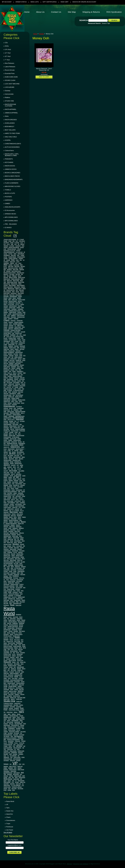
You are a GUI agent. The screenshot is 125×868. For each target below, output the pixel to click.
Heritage (11, 421)
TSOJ (10, 746)
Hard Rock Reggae (20, 411)
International (7, 442)
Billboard (14, 276)
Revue (9, 633)
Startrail (6, 691)
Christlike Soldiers (17, 324)
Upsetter (15, 754)
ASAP (18, 262)
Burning (6, 301)
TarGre (23, 717)
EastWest (14, 367)
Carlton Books (13, 312)
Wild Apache (18, 776)
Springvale (6, 689)
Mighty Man (15, 536)
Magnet (14, 514)
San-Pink (19, 656)
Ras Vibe (6, 603)
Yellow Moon (7, 785)
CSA (20, 341)
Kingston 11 (16, 485)
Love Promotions (20, 506)
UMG (18, 749)
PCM (10, 576)
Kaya (21, 480)
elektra (18, 368)
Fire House (9, 382)
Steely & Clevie (13, 691)
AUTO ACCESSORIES (12, 147)
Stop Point (11, 694)
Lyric (10, 510)
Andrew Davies (21, 257)
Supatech (16, 708)
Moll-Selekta (17, 541)
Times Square (12, 730)
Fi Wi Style (22, 379)
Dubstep (8, 91)
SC (4, 659)
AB (18, 244)
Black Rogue (7, 284)
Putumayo (11, 595)
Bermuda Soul (20, 273)
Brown (14, 298)
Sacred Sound (7, 656)
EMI (22, 368)
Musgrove (6, 549)
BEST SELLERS (10, 130)
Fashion (9, 376)
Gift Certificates (50, 2)
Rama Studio (17, 600)
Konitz (13, 490)
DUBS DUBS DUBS (11, 77)
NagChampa (7, 554)
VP (15, 763)
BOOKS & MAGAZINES (13, 173)
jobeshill (6, 471)
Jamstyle (13, 465)
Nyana (8, 566)
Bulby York (15, 300)
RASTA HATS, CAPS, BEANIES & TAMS (12, 155)
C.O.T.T (17, 304)
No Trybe (16, 563)
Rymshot (22, 652)
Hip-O (19, 426)
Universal (14, 752)
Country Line (18, 333)
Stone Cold (6, 693)
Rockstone (19, 643)
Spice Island (15, 685)
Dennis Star (12, 351)
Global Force (7, 401)
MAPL (15, 517)
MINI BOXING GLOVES (13, 186)
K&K (17, 477)
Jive (12, 469)
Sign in (75, 2)
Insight (19, 439)
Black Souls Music (8, 287)
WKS (16, 777)
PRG (14, 591)
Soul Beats (6, 680)
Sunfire (21, 705)
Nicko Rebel (13, 560)
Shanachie (7, 662)
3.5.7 (17, 241)
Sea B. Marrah (12, 660)
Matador (13, 525)
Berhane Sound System (10, 273)
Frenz (15, 389)
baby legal (11, 266)
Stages (16, 689)
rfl (17, 633)
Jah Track (17, 455)
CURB (5, 344)
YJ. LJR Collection (16, 785)
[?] (15, 236)
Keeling (9, 482)
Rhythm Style (16, 636)
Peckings (16, 576)
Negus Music (19, 555)
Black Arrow (21, 277)
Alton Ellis (13, 255)
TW (23, 748)
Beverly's (6, 274)
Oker (8, 568)
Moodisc (16, 544)
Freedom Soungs (8, 389)
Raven (10, 617)
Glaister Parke (22, 400)
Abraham (6, 246)
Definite (5, 351)
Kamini (15, 479)
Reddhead (21, 623)
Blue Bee (21, 290)
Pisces (5, 583)
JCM (18, 467)
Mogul (12, 541)
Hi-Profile (6, 423)
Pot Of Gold (19, 587)
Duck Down (18, 363)
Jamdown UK (18, 462)
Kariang (11, 480)
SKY (9, 670)
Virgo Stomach (17, 759)
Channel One (21, 317)
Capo (22, 307)
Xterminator (21, 780)
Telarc (21, 720)
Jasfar (21, 465)
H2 (12, 410)
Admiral (6, 247)
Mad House (14, 512)
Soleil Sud (6, 673)
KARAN (6, 480)
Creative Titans (12, 338)
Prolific (10, 592)
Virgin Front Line (8, 759)
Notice (5, 565)
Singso (11, 667)
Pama (5, 574)
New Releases (10, 63)
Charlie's (10, 319)
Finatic (19, 381)
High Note (12, 423)
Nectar (13, 555)
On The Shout (18, 568)
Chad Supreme (21, 315)
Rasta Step (18, 605)
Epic (16, 370)
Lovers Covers (7, 507)
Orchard (6, 571)
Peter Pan (22, 578)
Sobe (23, 672)
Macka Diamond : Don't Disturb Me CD (44, 69)
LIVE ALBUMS (10, 87)
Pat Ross (23, 574)
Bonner (22, 292)
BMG (13, 292)
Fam (18, 374)
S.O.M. (14, 654)
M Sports (17, 510)
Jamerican (6, 463)
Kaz (24, 480)
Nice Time (6, 560)
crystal (16, 341)
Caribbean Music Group (14, 311)
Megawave (6, 530)
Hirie (23, 426)
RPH (9, 649)
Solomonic (11, 675)
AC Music (12, 246)
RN (4, 641)
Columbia (6, 330)
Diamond (18, 351)
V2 (8, 756)
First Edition (16, 382)
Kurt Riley (10, 493)
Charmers (13, 321)
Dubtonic (11, 363)
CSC (24, 341)
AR (4, 260)
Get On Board (19, 395)
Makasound (7, 515)
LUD (5, 509)
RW (14, 652)
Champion (13, 317)
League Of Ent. (7, 496)
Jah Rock (12, 454)
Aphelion (21, 258)
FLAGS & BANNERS (12, 183)
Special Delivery (20, 683)
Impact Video (12, 435)
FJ (25, 382)
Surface (22, 710)
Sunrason (19, 707)
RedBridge (15, 623)
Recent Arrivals (10, 70)
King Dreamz (19, 484)
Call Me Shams (13, 306)
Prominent (15, 592)
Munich (22, 547)
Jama (16, 459)
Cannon (6, 307)
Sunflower (6, 707)
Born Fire (6, 295)
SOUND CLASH (10, 80)
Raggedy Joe (12, 599)
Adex (23, 246)
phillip (5, 581)
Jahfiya (10, 457)
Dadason (11, 346)
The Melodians (18, 724)
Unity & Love (7, 752)
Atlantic (12, 263)
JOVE (12, 472)
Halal (5, 411)
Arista (13, 260)
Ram (11, 600)
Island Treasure (20, 449)
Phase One (13, 580)
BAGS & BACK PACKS (12, 176)
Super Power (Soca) (14, 710)
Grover (11, 408)
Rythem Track (7, 654)
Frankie (21, 387)
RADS (5, 598)
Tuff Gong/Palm (17, 748)
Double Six (18, 360)
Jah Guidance (20, 452)
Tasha (5, 719)
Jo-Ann (19, 469)
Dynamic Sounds (14, 365)
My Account (7, 2)
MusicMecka (15, 551)
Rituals (11, 640)
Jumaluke (6, 476)
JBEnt (14, 467)
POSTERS (8, 197)
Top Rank (16, 735)
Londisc (12, 504)
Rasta (12, 605)
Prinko (18, 591)
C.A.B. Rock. (11, 304)
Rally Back (6, 600)
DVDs (7, 46)
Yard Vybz (18, 784)
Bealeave (9, 269)
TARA (18, 717)
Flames (5, 384)
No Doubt (17, 562)
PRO (22, 591)
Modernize (6, 541)
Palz (22, 573)
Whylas (11, 776)
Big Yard (9, 276)
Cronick (6, 340)
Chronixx (11, 325)
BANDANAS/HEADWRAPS (14, 180)
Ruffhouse (6, 651)
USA (5, 756)
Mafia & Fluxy (7, 514)
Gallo (10, 392)
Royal (20, 648)
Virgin (23, 757)
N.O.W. (15, 552)
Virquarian (6, 760)
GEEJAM (6, 393)
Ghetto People (19, 397)
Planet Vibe (11, 583)
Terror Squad (10, 722)
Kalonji (10, 479)
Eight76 (13, 368)
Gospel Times (16, 403)
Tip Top (18, 730)
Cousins (6, 335)
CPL (21, 335)
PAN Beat (10, 574)
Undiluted (6, 751)
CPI (17, 335)
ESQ (10, 371)
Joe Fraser (13, 471)
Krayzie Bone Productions (10, 491)
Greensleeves (9, 406)
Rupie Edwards (14, 651)
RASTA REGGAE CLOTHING (10, 105)
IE (13, 434)
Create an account (88, 2)
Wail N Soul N (13, 766)
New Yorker (18, 559)
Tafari (5, 714)
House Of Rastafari (20, 429)
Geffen (19, 393)
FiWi (22, 382)
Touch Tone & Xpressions (10, 738)
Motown (9, 546)
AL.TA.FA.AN (19, 252)
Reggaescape (7, 630)
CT (4, 343)
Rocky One (7, 645)
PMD (17, 586)
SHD (18, 662)
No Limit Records (8, 563)
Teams (9, 720)
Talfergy (14, 714)
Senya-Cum (20, 660)
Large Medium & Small (10, 495)
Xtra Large (7, 782)
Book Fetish (7, 293)
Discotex (11, 355)
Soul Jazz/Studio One (16, 680)
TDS (5, 720)
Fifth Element (7, 381)
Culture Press (14, 343)
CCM (8, 315)
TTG (14, 746)
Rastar (5, 617)
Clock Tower (18, 327)
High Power (15, 424)
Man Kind (13, 515)
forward (10, 386)
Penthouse (8, 578)
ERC (20, 370)
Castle (10, 314)
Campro (20, 306)
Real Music (13, 618)
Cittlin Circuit (20, 325)
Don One (12, 360)
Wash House (21, 769)
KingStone (10, 487)
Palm (18, 573)
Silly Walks (17, 664)
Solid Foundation (14, 673)
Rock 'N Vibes (12, 643)
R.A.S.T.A (14, 597)
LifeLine (20, 498)
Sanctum (12, 657)
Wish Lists (35, 2)
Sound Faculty (11, 683)
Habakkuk (16, 410)
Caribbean (14, 309)
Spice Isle (21, 685)
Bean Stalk (16, 269)
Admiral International (14, 247)
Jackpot (6, 452)
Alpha (15, 254)
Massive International (11, 523)
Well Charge (17, 773)
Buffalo (5, 300)
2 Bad (10, 241)
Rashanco (6, 605)
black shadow (12, 285)
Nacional (20, 552)
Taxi (14, 719)
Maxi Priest (12, 527)
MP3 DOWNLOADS (11, 221)
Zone (13, 790)
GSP (15, 408)
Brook (10, 298)
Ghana (5, 397)
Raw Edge (16, 617)
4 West (12, 243)
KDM (5, 482)
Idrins (10, 434)
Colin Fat (11, 329)
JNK (15, 469)
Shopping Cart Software (81, 864)
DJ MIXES (8, 228)
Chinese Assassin (19, 322)
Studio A (13, 699)
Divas (21, 355)
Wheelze (6, 776)
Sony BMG (15, 678)
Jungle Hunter (18, 476)
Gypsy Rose (7, 410)
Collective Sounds (18, 329)
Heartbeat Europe (20, 416)
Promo (20, 592)
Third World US (15, 725)
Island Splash (11, 449)
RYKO (18, 652)
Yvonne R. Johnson (17, 787)
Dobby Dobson (18, 357)
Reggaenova (19, 628)
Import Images (7, 437)
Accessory (18, 246)
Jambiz (11, 462)
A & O (8, 244)
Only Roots (13, 570)
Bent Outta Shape (16, 271)
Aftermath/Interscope (9, 252)
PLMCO (21, 584)
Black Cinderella (16, 279)
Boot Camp (21, 293)
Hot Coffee (6, 429)
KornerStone (19, 490)
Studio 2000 (7, 699)
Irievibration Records (12, 443)
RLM (22, 640)
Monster (20, 542)
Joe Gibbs (21, 471)
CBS (5, 315)
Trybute (5, 746)
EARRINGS (9, 200)
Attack (5, 265)
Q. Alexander (18, 595)
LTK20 (24, 507)
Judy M (13, 474)
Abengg (22, 244)
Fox (4, 387)
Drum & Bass (11, 362)
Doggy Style (13, 359)
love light (12, 506)
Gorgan (10, 403)
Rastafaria (18, 614)
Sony (9, 678)
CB (24, 314)
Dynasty (22, 365)
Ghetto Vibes (7, 398)
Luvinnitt (17, 509)
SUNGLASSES (10, 123)
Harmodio (6, 413)
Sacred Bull (20, 654)
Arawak (8, 260)
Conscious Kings (8, 332)
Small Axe (20, 670)
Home (35, 34)
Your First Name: (13, 840)
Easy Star (20, 367)
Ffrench (16, 379)
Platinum (17, 583)
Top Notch (16, 733)
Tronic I (16, 743)
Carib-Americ (7, 309)
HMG (11, 427)
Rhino (12, 634)
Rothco (16, 648)
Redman (6, 625)
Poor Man (12, 587)
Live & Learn (10, 501)
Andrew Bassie (12, 257)
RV (11, 652)
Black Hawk (16, 281)
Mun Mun (16, 547)
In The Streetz (16, 437)
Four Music (22, 386)
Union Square (13, 751)
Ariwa (17, 260)
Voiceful (18, 760)
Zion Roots (20, 788)
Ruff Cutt (20, 649)
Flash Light (11, 384)
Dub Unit (6, 363)
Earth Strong (7, 367)
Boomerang (14, 293)
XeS (13, 781)
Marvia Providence (13, 520)
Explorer (20, 373)
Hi (18, 421)
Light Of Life (7, 499)
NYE (12, 566)
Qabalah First (7, 597)
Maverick (6, 527)
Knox (8, 488)
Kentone (21, 482)
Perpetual (16, 578)
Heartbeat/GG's (8, 418)
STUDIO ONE (9, 101)
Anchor (5, 257)
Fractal (16, 387)
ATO (16, 263)
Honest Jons (17, 427)
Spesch (5, 685)
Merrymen (6, 533)
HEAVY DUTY (11, 419)
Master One (21, 523)
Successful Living (8, 705)
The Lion (11, 724)
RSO (12, 649)
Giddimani (14, 400)
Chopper (6, 324)
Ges (14, 395)
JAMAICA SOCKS (11, 169)
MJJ (15, 539)
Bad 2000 (17, 266)
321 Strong (22, 241)
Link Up (13, 499)
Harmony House (15, 413)
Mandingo (19, 515)
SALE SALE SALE (11, 137)
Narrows (13, 554)
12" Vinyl (8, 53)
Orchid (10, 571)
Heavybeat (20, 419)
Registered (15, 630)
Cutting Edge (11, 344)
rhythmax (6, 638)
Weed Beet (13, 771)
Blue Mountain (7, 292)
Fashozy (6, 378)
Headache (9, 415)
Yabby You (23, 782)
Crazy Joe (9, 336)
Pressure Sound (8, 591)
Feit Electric (10, 379)
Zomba (9, 790)
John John (6, 472)
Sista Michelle (20, 667)
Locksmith (6, 504)
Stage (12, 689)
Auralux (10, 265)
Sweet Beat (10, 712)
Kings (11, 485)
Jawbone (9, 467)
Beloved (8, 271)
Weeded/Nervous (8, 773)
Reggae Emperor (13, 625)
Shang (14, 662)
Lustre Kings (10, 509)
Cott (13, 333)
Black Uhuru (17, 287)
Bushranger (12, 303)
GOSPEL (8, 140)
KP (24, 490)
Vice (11, 757)
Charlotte (16, 319)
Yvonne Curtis (7, 787)
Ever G (15, 373)
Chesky (5, 322)
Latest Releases (10, 67)
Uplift (10, 754)
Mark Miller (14, 519)
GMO (16, 401)
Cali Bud (6, 306)
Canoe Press (12, 307)
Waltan (5, 768)
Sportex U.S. (11, 688)
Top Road (22, 735)
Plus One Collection (9, 586)
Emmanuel (7, 370)
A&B (12, 244)
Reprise (10, 631)
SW (4, 712)
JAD (10, 452)
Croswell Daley (13, 340)
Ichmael (6, 434)
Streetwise (6, 697)
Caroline (19, 312)
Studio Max (19, 699)
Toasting (6, 731)
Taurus (10, 719)
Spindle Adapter (12, 686)
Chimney (11, 322)
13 (18, 239)
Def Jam (22, 349)
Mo (18, 539)
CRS (12, 341)
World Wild (16, 779)
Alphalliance (7, 255)
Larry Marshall (20, 495)
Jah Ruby (19, 454)
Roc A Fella (17, 641)
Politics (21, 586)
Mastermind (7, 525)
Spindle (5, 686)
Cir (15, 325)
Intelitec (10, 440)
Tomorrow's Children (14, 731)
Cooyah (23, 332)
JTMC (18, 472)
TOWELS (8, 190)
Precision (18, 589)
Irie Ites (20, 442)
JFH (9, 469)
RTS (16, 649)
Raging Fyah (19, 599)
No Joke (23, 562)
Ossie (15, 571)
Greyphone (19, 406)
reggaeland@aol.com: (15, 845)
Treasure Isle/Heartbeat (13, 739)
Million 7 (10, 538)
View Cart (64, 2)
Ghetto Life (11, 397)
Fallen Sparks (13, 374)
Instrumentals (9, 94)
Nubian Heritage (19, 565)
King (13, 484)
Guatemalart (20, 408)
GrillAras (6, 408)
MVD (5, 552)
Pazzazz (6, 576)
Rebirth (18, 620)
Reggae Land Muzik (13, 626)
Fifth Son (14, 381)
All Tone (10, 254)
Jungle (11, 476)
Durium (5, 365)
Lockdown (22, 503)
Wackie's (6, 766)
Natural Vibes (20, 554)
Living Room (18, 501)
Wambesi (11, 768)
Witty (10, 777)
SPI (9, 685)
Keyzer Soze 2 (7, 484)
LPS (20, 507)
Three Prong (21, 727)
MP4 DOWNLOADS (11, 217)
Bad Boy (23, 266)
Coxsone (13, 335)
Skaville (19, 669)
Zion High (14, 788)
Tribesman (18, 741)
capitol (18, 307)
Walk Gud (20, 766)
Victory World (17, 757)
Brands (42, 34)
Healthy (5, 416)
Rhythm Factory (18, 634)
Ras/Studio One (17, 603)
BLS (17, 290)
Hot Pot (12, 429)
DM (12, 357)
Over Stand (7, 573)
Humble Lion (7, 431)
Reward (13, 633)
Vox (11, 764)
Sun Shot (16, 705)
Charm (7, 320)
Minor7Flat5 (16, 538)
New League (10, 559)
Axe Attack (16, 265)
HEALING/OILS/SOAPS (13, 207)
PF (4, 580)
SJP (9, 669)
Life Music (15, 498)
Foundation (16, 386)
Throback (18, 728)
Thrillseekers (11, 728)
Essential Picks (10, 73)
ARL (21, 260)
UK (15, 749)
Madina (21, 512)
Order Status (21, 2)
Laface (15, 493)
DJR (9, 357)
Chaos (5, 319)
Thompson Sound (12, 727)
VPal (20, 764)
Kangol (19, 479)
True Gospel (20, 745)
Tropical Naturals (8, 745)
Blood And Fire (11, 290)
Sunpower (12, 707)
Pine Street (19, 581)
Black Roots (14, 284)
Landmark (20, 493)
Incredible (6, 439)
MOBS (22, 539)
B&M (21, 265)
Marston (6, 520)
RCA (5, 618)
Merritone (11, 531)
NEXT (23, 559)
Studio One (9, 701)
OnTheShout (21, 570)
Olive (12, 568)
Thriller (5, 728)
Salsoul (14, 656)
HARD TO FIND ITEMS (12, 133)
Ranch (23, 600)
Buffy (10, 300)
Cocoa (5, 329)
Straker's (17, 694)
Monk (15, 542)
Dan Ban (16, 346)
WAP (15, 768)
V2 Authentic (13, 756)
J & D (5, 450)
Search (84, 20)
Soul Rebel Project (8, 682)
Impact (6, 435)
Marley (19, 519)
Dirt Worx (16, 354)
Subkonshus (17, 703)
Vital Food (12, 760)
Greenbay (14, 405)
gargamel (15, 392)
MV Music (22, 551)
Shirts (7, 116)
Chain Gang (7, 317)
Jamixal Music (18, 463)
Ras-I (11, 603)
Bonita (17, 292)
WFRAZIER (16, 774)
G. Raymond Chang (18, 390)
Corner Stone (7, 333)
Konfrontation (7, 490)
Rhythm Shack (8, 636)
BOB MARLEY (10, 126)
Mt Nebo (11, 547)
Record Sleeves (13, 622)
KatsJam (16, 480)
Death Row (6, 349)
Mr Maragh (19, 546)
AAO (15, 244)
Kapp (24, 479)
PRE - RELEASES (11, 224)
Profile (5, 592)
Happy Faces (11, 411)
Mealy (10, 528)
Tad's (21, 712)
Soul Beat (21, 678)
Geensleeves (13, 393)
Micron (19, 534)
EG (10, 368)
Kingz (15, 487)
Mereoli (5, 531)
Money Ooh (10, 542)
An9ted (22, 255)
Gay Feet (21, 392)
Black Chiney (7, 279)
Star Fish (21, 689)
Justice (10, 477)
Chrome (6, 325)
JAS (18, 465)
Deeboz (17, 349)
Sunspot (11, 708)
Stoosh (5, 694)
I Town (16, 432)
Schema (14, 659)
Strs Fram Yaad (21, 697)
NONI (21, 563)
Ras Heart (22, 602)
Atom (20, 263)
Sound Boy (17, 682)
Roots (24, 645)
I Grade (11, 432)
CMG (23, 327)
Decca (12, 349)
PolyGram (6, 587)
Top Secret (6, 736)
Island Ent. (15, 447)
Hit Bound (6, 427)
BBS (5, 269)
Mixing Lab (10, 539)
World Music (22, 777)
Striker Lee (13, 697)
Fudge (19, 389)
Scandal (8, 659)
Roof (20, 645)
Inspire (5, 440)
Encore (12, 370)
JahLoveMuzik (17, 457)
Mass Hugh (17, 522)
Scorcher (19, 659)
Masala (11, 522)
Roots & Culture (8, 646)
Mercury (19, 530)
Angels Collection (13, 258)
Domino (20, 359)
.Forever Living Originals (10, 239)
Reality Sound (12, 620)
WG (21, 774)
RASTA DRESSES (11, 120)
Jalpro (23, 457)
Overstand (13, 573)
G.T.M (5, 392)
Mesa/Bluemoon (14, 533)
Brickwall (6, 296)
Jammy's (7, 465)
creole (19, 338)
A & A (22, 243)
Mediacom (15, 528)
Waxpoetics (7, 771)
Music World (13, 549)
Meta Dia (21, 533)
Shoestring (10, 664)
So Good (12, 672)
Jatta (5, 467)
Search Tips (106, 23)
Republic (16, 631)
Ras (17, 602)
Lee (13, 496)
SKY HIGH (14, 670)
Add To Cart (44, 77)
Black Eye (9, 281)
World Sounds (8, 779)
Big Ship (18, 274)
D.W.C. (5, 346)
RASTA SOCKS (10, 166)
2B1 (13, 241)
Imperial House (20, 435)
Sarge (21, 657)
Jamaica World (7, 460)
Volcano (6, 764)
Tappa (14, 717)
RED (5, 623)
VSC (23, 764)
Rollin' (16, 645)
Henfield (6, 421)
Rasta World (9, 611)
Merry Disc (17, 531)
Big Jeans (12, 274)
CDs (6, 43)
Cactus (22, 304)
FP (13, 387)
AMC (18, 255)
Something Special (8, 677)
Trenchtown (11, 741)
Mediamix (21, 528)
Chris (10, 324)
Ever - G (10, 373)
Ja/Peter (16, 450)
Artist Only (12, 262)
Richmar (11, 638)
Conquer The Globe (15, 330)
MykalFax (10, 552)
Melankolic (13, 530)
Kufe (19, 491)
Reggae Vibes (11, 628)
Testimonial (17, 722)
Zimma (5, 788)
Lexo (5, 498)
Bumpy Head (22, 300)
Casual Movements (17, 314)
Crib (22, 338)
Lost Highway (18, 504)
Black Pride (21, 282)
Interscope (14, 442)
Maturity (18, 525)
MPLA (14, 546)
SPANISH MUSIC (11, 214)
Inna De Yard (13, 439)
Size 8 (5, 669)
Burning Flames (13, 301)
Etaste (14, 371)
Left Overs (18, 496)
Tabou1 (16, 712)
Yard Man (12, 784)
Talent (9, 714)
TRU (14, 745)
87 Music (17, 243)
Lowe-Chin (15, 507)
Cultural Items (9, 150)
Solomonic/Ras (18, 675)
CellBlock (13, 315)
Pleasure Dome (14, 584)
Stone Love (13, 693)
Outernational (21, 571)
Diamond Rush (19, 352)
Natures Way (7, 555)
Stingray (21, 691)
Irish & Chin (7, 445)
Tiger (23, 728)
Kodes (17, 488)
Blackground (11, 288)
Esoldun (6, 371)
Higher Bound (13, 426)
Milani (5, 538)
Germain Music (8, 395)
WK (13, 777)
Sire (15, 667)
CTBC (8, 343)
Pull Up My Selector (14, 594)
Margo (19, 517)
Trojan (11, 743)
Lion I (17, 499)
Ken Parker (15, 482)
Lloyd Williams (11, 503)
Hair (21, 410)
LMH (17, 502)
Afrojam (18, 250)
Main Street (20, 514)
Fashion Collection (17, 376)
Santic (17, 657)
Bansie (5, 268)
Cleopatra (11, 327)
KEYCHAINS (9, 162)
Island (21, 445)
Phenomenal (20, 580)
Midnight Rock (7, 536)
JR (15, 472)
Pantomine (16, 574)
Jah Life (6, 454)
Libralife (9, 498)
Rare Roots (12, 602)
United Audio (21, 751)
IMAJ (19, 434)
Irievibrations (22, 443)
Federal (11, 378)
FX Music (10, 390)
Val (18, 756)
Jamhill (12, 463)
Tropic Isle (22, 743)
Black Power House (12, 282)
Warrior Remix (13, 769)
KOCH (12, 488)
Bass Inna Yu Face (13, 268)
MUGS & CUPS (10, 193)
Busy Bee (18, 303)
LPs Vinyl (8, 49)
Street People (17, 696)
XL (16, 781)
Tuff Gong (19, 746)
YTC (23, 785)
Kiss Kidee (20, 487)
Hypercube (22, 431)
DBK (18, 348)
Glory (13, 401)
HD (4, 415)
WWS (5, 781)
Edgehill (6, 368)
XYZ (13, 782)
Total (12, 736)
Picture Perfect (11, 581)
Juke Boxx (18, 474)
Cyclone (20, 344)
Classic (5, 327)
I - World (6, 432)
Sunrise (6, 708)
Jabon (21, 450)
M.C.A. (22, 510)
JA (12, 450)
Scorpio (5, 660)
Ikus (16, 434)
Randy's (6, 602)
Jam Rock (11, 459)
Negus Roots (7, 557)
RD (8, 618)
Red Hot (9, 623)
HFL (15, 421)
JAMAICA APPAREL (11, 113)
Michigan (14, 534)
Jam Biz (6, 459)
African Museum (12, 249)
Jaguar (14, 452)
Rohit (12, 645)
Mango (11, 517)
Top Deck (10, 733)
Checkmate (20, 321)
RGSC (20, 633)
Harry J (23, 413)
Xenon (9, 781)
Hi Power (22, 421)
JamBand (6, 462)
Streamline (9, 696)
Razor (21, 617)
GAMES (7, 204)
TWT (5, 749)
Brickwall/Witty (13, 296)
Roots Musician (17, 646)
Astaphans (6, 263)
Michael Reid (7, 534)
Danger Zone (12, 348)
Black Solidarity (21, 285)
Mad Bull (6, 512)
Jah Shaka (10, 455)
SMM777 (6, 672)
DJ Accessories (10, 210)
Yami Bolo (6, 784)
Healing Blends (17, 415)
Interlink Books (17, 440)
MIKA (21, 536)
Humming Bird (15, 431)
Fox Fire (9, 387)
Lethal (23, 496)
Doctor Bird (6, 359)
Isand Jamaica (15, 445)
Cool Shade (17, 332)
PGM (7, 580)
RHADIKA (6, 634)
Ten (4, 722)
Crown (19, 340)
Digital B (10, 354)
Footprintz (18, 384)
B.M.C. (5, 266)
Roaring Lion (10, 641)
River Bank (17, 640)
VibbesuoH (6, 757)
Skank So (13, 669)
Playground (6, 584)
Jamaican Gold (16, 460)
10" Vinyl (8, 56)
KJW (5, 488)
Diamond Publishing (9, 352)
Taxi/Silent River (20, 719)
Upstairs (21, 754)
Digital (5, 354)
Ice (19, 432)
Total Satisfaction (18, 736)
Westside (9, 774)
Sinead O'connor (12, 665)
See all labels (8, 832)
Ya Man (17, 782)
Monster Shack (7, 544)
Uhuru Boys (10, 749)
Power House (11, 589)
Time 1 (5, 730)
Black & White (13, 277)
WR (21, 779)
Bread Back (19, 295)
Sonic (16, 676)
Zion (9, 788)
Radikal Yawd (21, 597)
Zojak (5, 790)
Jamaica (21, 459)
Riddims (7, 97)
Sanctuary (6, 657)
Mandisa (6, 517)
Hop (22, 427)
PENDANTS (9, 159)
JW (14, 477)
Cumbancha (22, 343)
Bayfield (21, 268)
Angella (6, 258)
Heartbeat (11, 416)
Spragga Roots (20, 688)
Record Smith (21, 622)
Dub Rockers (19, 362)
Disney (16, 355)
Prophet (6, 594)
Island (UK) (6, 447)
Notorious (11, 565)
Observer (17, 566)
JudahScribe (7, 474)
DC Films (23, 348)
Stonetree (20, 693)
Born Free (12, 295)
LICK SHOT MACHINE (12, 84)
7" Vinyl (7, 60)
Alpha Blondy (21, 254)
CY (16, 344)
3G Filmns (6, 243)
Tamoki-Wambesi (14, 716)
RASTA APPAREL (11, 109)
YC (23, 784)
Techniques (15, 720)
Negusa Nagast (15, 557)
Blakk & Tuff (18, 288)
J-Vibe (9, 450)
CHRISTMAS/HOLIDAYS (13, 144)
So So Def (18, 672)
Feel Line (17, 378)
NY (5, 566)
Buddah (19, 298)
